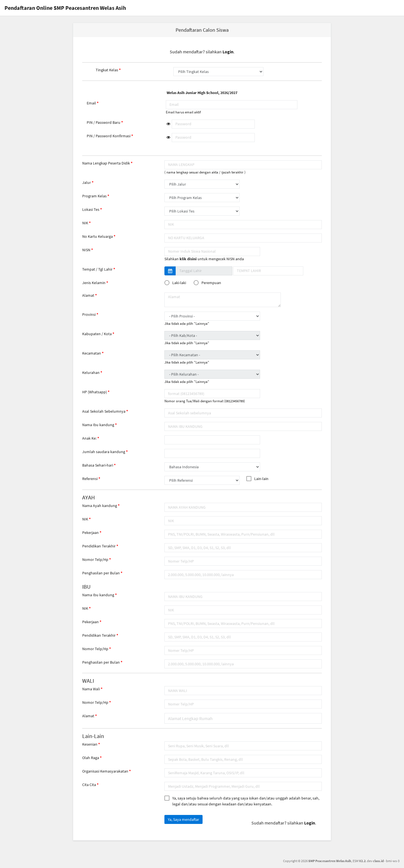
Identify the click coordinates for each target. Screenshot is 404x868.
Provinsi (89, 314)
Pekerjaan (90, 533)
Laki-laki (176, 283)
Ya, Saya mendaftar (183, 819)
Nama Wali (91, 689)
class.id (378, 861)
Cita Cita (89, 785)
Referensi (90, 479)
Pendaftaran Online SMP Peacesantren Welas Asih (65, 8)
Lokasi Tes (91, 209)
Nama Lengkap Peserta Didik (106, 163)
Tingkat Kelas (107, 70)
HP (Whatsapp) (95, 392)
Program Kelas (94, 196)
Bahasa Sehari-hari (98, 465)
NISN (86, 250)
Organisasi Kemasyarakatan (105, 771)
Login (228, 52)
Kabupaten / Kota (97, 334)
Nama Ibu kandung (98, 425)
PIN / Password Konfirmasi (109, 136)
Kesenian (90, 744)
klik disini (188, 259)
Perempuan (208, 283)
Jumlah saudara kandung (104, 452)
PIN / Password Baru (104, 122)
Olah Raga (91, 758)
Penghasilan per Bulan (101, 573)
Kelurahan (91, 373)
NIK (85, 223)
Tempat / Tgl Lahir (97, 269)
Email (91, 103)
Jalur (87, 182)
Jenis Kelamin (94, 283)
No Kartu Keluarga (97, 236)
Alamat (88, 295)
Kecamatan (92, 353)
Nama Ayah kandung (100, 506)
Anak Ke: (89, 438)
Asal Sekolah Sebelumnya (104, 411)
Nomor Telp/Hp (95, 559)
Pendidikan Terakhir (99, 546)
